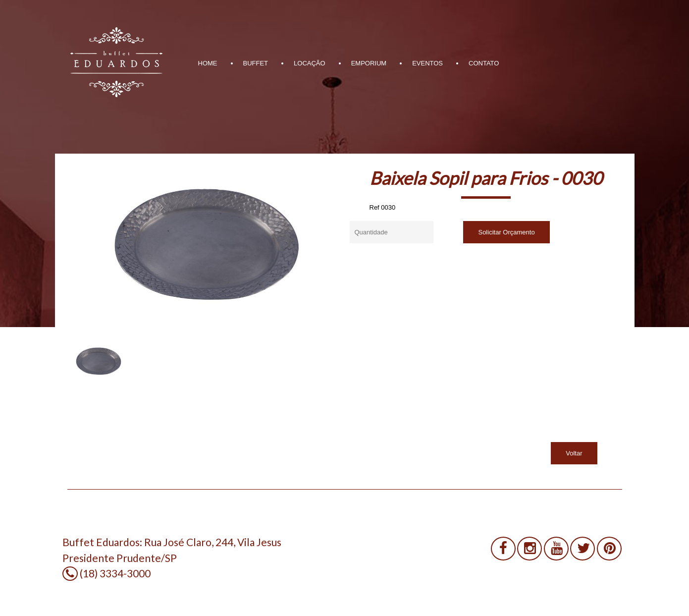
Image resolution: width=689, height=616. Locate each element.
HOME (208, 63)
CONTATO (484, 63)
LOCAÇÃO (310, 63)
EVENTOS (427, 63)
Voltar (574, 453)
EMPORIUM (369, 63)
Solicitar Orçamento (506, 232)
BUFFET (256, 63)
